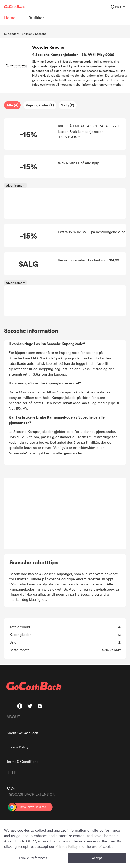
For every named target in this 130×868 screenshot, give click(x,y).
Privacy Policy (17, 747)
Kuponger (11, 34)
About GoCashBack (22, 733)
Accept (97, 858)
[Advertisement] (65, 513)
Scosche (41, 34)
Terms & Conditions (22, 761)
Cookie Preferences (33, 858)
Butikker (26, 34)
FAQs (11, 789)
